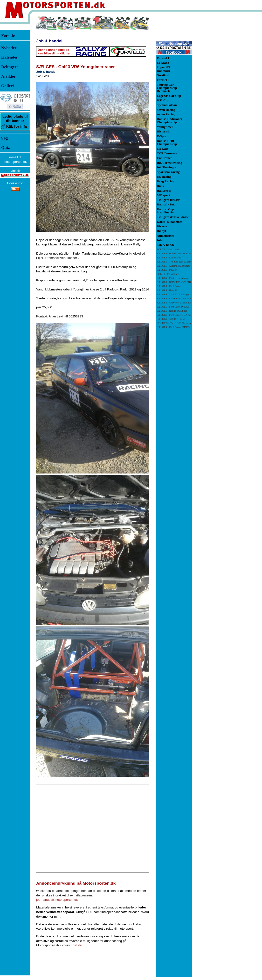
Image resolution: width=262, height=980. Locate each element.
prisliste (76, 945)
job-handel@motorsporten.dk (57, 900)
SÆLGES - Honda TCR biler (172, 311)
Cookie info (15, 183)
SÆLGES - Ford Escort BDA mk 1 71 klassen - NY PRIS (186, 315)
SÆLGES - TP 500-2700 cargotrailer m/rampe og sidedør (186, 294)
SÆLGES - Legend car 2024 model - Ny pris (180, 299)
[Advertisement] (93, 822)
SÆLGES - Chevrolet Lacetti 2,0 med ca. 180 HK (183, 303)
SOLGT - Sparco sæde (169, 249)
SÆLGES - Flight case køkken (173, 278)
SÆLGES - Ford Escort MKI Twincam (177, 327)
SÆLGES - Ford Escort (169, 286)
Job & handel (49, 41)
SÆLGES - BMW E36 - (175, 282)
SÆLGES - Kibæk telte (169, 258)
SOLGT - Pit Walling (168, 274)
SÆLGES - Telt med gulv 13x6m (174, 262)
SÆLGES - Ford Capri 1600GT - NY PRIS (179, 307)
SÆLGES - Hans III (167, 290)
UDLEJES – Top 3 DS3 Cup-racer (175, 323)
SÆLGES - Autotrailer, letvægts (173, 266)
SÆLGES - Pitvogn (167, 270)
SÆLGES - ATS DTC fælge (171, 319)
